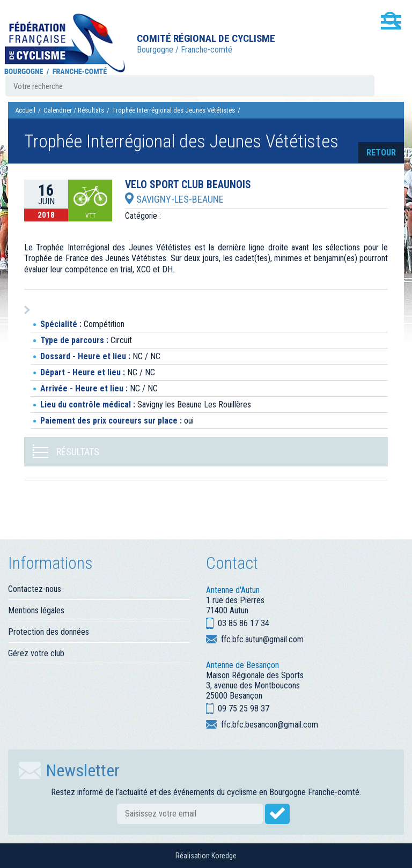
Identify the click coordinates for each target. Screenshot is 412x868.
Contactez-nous (35, 589)
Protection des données (49, 632)
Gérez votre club (36, 653)
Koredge (224, 856)
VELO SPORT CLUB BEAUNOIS (188, 185)
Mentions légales (36, 610)
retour (381, 153)
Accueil (25, 110)
